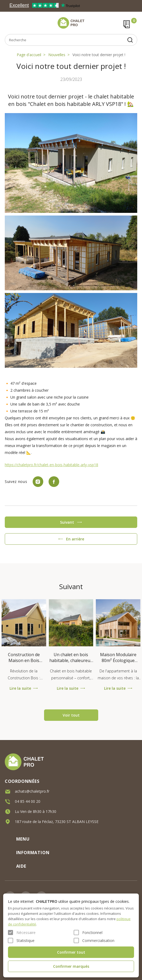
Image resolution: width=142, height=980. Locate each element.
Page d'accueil (29, 55)
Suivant (67, 522)
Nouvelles (57, 55)
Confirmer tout (71, 952)
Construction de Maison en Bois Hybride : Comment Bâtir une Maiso (24, 658)
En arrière (75, 539)
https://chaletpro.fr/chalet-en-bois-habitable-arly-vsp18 (51, 465)
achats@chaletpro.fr (32, 791)
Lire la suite (20, 688)
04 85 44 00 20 (28, 801)
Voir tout (71, 715)
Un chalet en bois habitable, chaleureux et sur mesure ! (71, 658)
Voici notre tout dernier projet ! (99, 55)
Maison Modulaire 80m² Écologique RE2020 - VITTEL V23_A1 (118, 658)
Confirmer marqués (71, 966)
